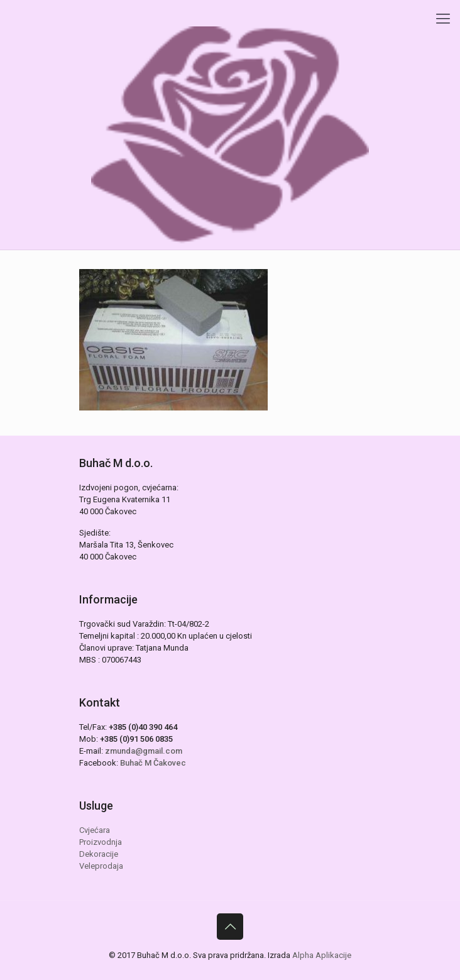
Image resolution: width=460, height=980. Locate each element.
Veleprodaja (101, 866)
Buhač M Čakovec (153, 763)
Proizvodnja (101, 842)
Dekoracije (99, 854)
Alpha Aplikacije (322, 955)
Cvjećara (95, 830)
